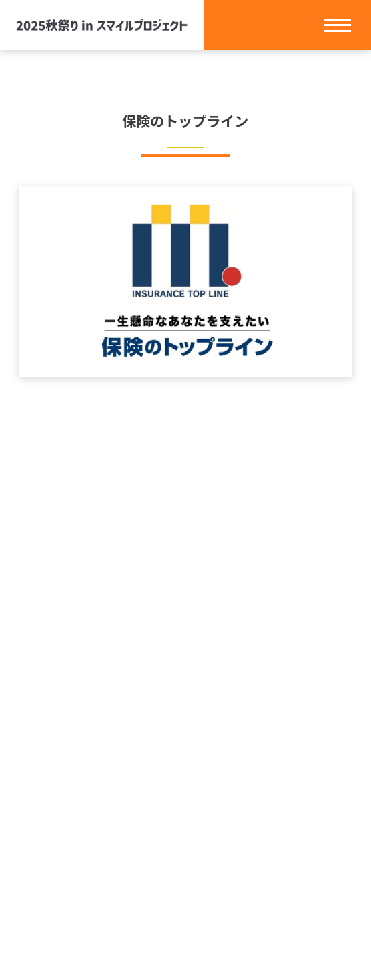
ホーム (185, 675)
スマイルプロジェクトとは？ (185, 701)
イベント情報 (185, 727)
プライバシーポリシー (185, 857)
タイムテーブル (186, 779)
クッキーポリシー (185, 883)
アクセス (186, 805)
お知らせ (185, 753)
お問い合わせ (185, 831)
